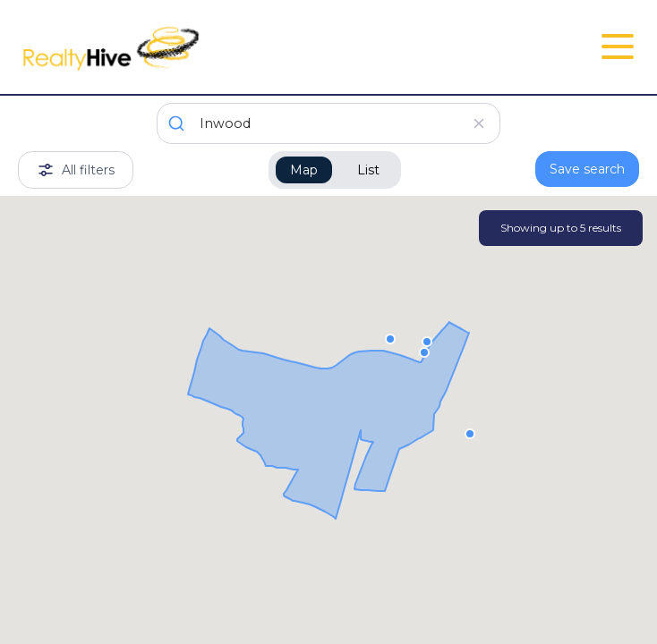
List (368, 170)
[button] (427, 341)
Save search (587, 169)
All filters (76, 170)
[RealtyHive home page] (225, 47)
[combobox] (328, 123)
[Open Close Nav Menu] (618, 47)
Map (304, 170)
